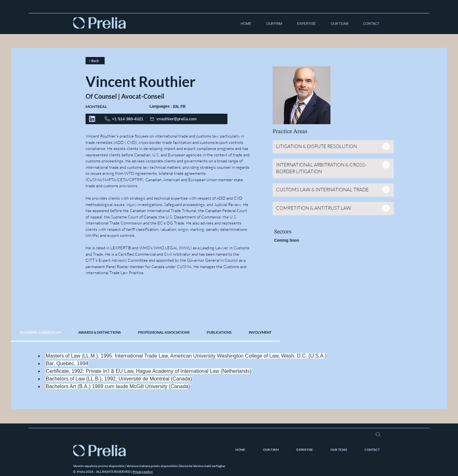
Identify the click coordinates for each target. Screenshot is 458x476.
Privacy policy (143, 472)
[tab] (40, 333)
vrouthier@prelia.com (177, 119)
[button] (271, 24)
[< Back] (95, 61)
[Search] (378, 435)
